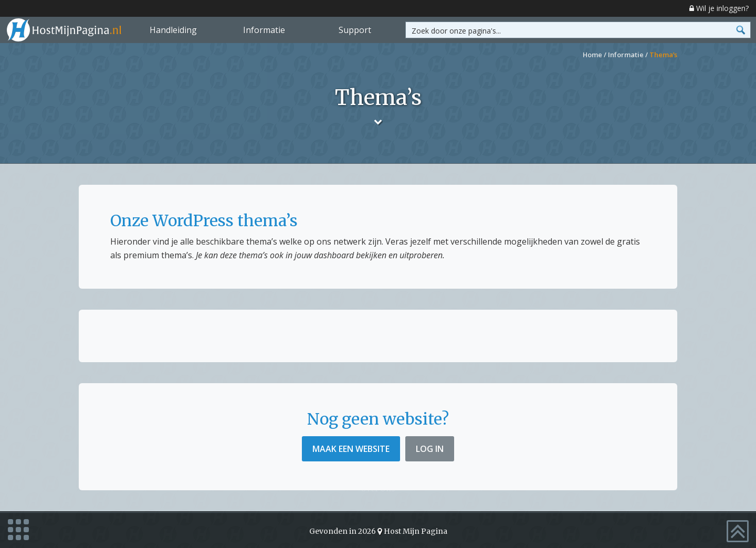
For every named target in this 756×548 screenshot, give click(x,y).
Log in (430, 449)
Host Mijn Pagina (416, 530)
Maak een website (351, 449)
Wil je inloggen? (719, 8)
